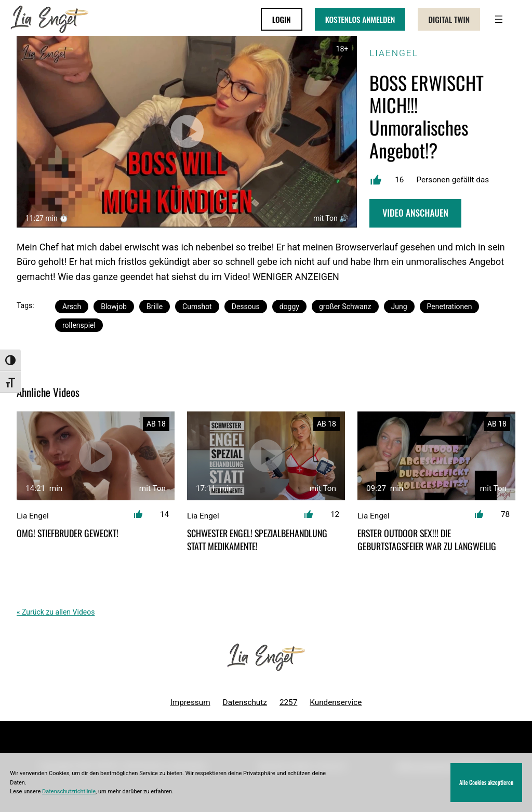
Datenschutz (245, 702)
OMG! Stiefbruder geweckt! (68, 533)
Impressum (190, 702)
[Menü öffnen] (499, 19)
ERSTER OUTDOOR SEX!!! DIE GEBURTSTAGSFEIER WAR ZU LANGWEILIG (427, 540)
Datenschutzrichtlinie (69, 791)
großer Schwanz (345, 307)
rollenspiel (79, 325)
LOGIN (282, 19)
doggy (289, 307)
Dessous (246, 307)
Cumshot (197, 307)
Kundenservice (336, 702)
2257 (288, 702)
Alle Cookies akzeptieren (486, 782)
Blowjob (114, 307)
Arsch (72, 307)
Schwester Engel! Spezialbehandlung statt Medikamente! (257, 540)
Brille (155, 307)
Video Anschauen (415, 212)
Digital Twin (449, 19)
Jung (399, 307)
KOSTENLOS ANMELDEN (360, 19)
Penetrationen (450, 307)
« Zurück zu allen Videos (56, 612)
